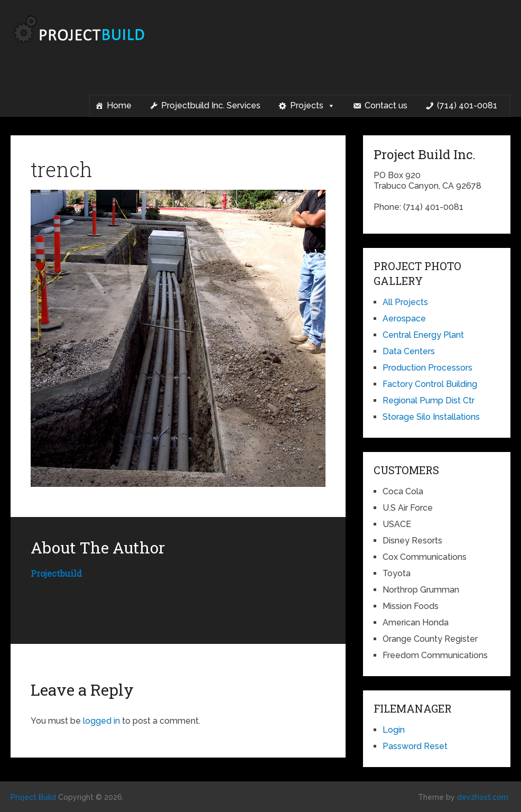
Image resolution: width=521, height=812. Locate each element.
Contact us (386, 105)
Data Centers (409, 351)
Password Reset (415, 746)
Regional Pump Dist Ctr (429, 400)
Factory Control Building (430, 384)
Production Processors (427, 368)
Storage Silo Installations (431, 417)
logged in (101, 721)
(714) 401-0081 (467, 105)
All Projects (405, 302)
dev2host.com (483, 797)
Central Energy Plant (423, 335)
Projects (313, 106)
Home (119, 105)
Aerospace (404, 319)
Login (394, 730)
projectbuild (56, 573)
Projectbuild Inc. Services (211, 105)
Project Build (33, 797)
